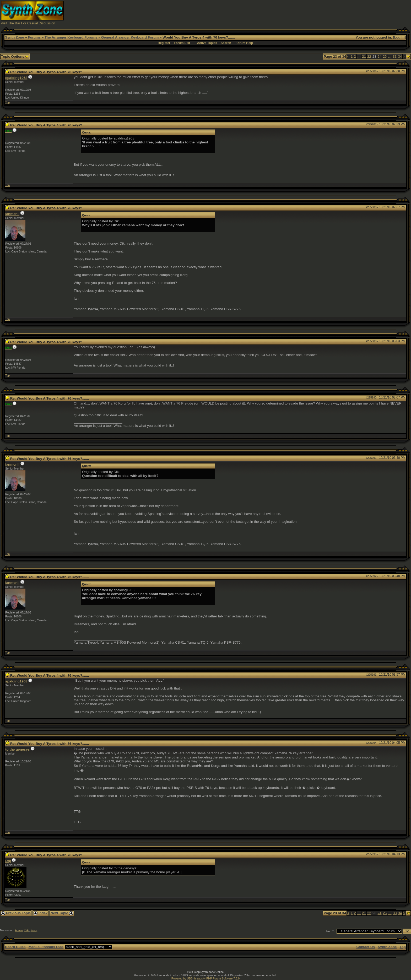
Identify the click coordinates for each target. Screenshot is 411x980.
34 (400, 56)
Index (41, 913)
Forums (34, 37)
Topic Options (15, 56)
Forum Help (244, 43)
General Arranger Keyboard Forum (130, 37)
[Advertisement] (308, 13)
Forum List (182, 43)
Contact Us (365, 947)
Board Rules (15, 947)
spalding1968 (16, 78)
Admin (19, 930)
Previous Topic (16, 913)
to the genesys (17, 749)
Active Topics (207, 43)
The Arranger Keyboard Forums (71, 37)
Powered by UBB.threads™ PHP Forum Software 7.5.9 (206, 978)
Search (226, 43)
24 (380, 56)
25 (385, 56)
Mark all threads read (46, 947)
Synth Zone (15, 37)
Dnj (8, 861)
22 (369, 56)
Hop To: (331, 931)
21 (364, 56)
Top (7, 102)
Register (164, 43)
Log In (399, 37)
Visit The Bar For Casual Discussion (28, 23)
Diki (27, 930)
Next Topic (62, 913)
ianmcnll (12, 214)
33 (395, 56)
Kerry (34, 930)
